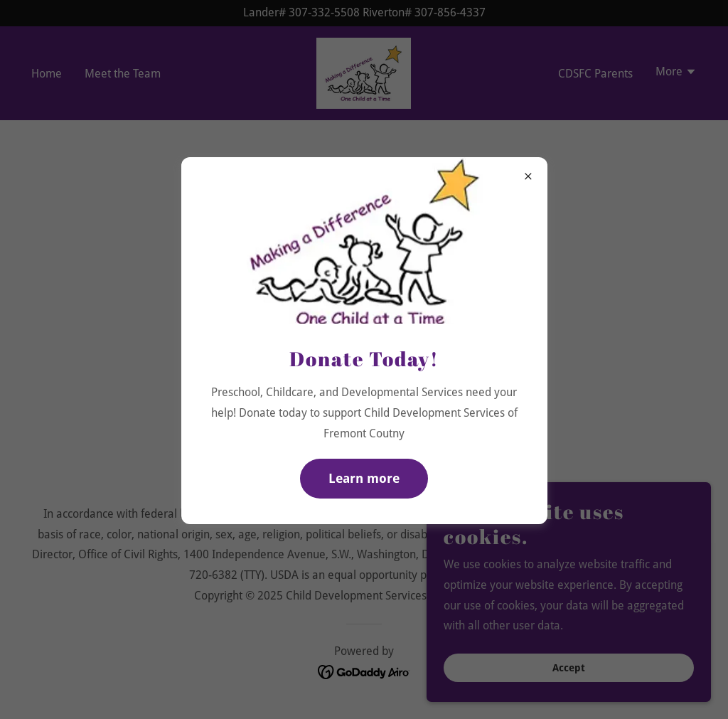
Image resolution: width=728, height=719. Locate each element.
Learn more (364, 478)
